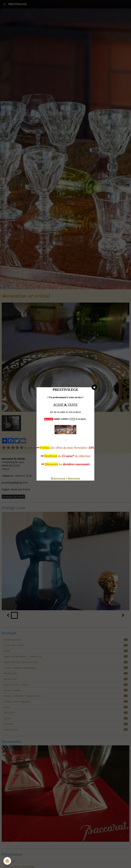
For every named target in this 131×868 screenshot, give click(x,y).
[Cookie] (7, 861)
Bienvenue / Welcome (65, 479)
